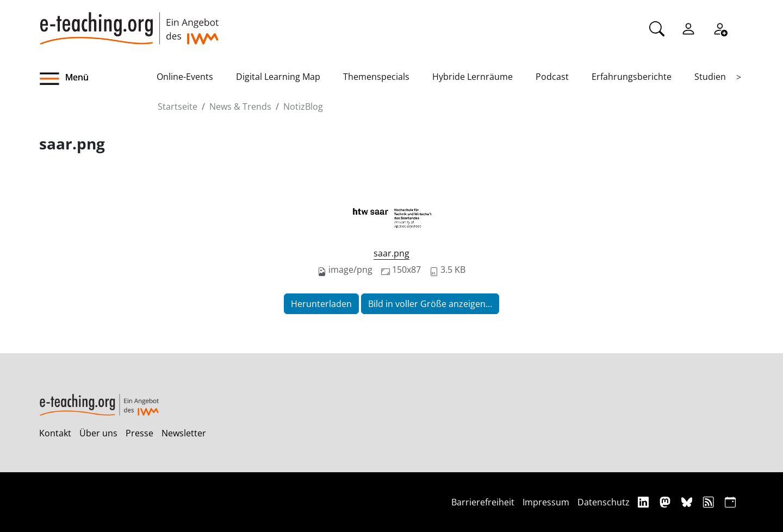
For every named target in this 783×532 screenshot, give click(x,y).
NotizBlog (303, 107)
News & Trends (240, 107)
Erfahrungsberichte (632, 77)
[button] (98, 79)
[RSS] (710, 502)
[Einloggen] (688, 28)
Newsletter (184, 433)
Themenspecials (376, 77)
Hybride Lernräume (473, 77)
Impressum (546, 502)
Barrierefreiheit (483, 502)
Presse (139, 433)
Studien (710, 77)
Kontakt (55, 433)
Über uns (98, 433)
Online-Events (185, 77)
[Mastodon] (666, 502)
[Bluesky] (688, 502)
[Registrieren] (720, 28)
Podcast (552, 77)
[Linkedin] (645, 502)
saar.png (391, 253)
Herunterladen (321, 304)
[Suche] (657, 28)
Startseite (178, 107)
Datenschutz (604, 502)
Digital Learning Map (278, 77)
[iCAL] (730, 502)
